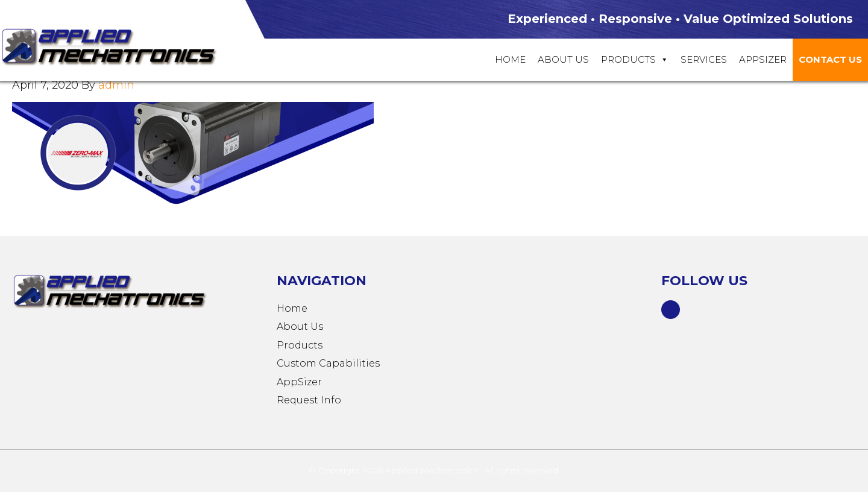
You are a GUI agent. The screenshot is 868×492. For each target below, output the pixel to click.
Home (510, 59)
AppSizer (299, 382)
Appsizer (763, 59)
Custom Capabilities (328, 363)
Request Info (309, 400)
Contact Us (830, 59)
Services (704, 59)
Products (635, 59)
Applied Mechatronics (121, 46)
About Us (563, 59)
